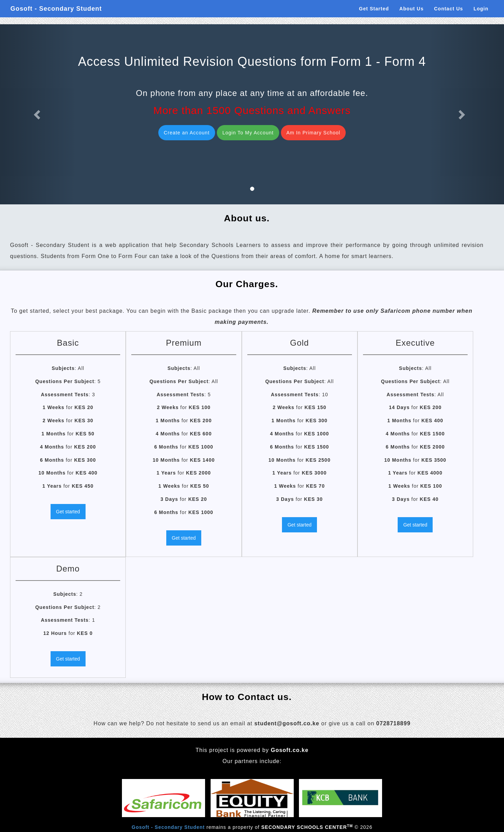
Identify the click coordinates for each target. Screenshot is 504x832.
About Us (412, 9)
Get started (68, 512)
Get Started (374, 9)
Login (481, 9)
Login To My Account (248, 133)
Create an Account (187, 133)
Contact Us (449, 9)
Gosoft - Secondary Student (56, 9)
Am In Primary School (313, 133)
